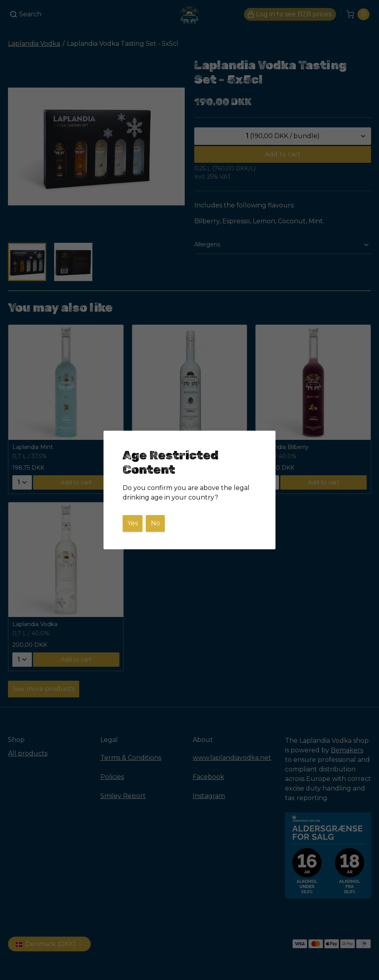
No (155, 523)
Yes (133, 523)
